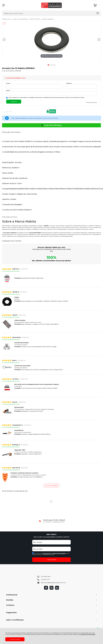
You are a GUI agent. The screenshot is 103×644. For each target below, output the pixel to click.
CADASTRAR (51, 560)
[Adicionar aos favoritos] (4, 24)
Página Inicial (7, 19)
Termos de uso (47, 553)
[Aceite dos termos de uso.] (33, 553)
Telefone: (69, 83)
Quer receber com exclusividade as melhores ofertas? (51, 537)
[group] (52, 521)
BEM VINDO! (51, 534)
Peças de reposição (48, 19)
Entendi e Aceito (15, 639)
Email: (8, 90)
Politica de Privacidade (59, 553)
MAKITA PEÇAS (35, 19)
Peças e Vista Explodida (20, 19)
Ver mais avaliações (51, 485)
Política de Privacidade (88, 634)
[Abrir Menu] (4, 5)
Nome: (8, 83)
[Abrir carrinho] (97, 5)
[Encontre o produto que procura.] (98, 13)
